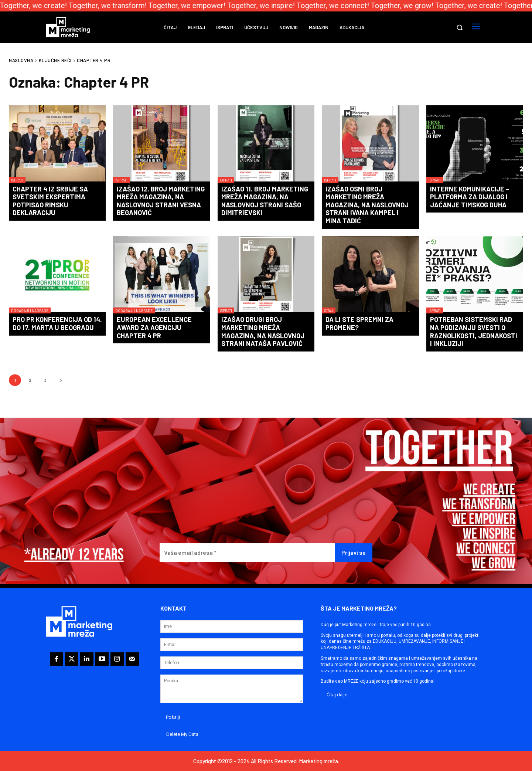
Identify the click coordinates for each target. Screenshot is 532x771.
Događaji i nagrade (30, 310)
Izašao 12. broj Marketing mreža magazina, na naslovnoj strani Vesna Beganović (161, 201)
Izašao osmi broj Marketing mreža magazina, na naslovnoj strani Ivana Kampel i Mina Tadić (367, 205)
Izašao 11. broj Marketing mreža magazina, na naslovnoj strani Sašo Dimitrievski (265, 201)
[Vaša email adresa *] (247, 553)
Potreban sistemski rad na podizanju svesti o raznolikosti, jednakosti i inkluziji (474, 331)
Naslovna (21, 60)
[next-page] (60, 380)
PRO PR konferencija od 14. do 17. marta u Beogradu (57, 323)
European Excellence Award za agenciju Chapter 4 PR (154, 327)
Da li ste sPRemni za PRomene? (359, 323)
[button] (460, 27)
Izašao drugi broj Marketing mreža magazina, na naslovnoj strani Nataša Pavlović (263, 331)
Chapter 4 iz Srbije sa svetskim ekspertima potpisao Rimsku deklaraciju (50, 201)
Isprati (17, 180)
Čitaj (329, 310)
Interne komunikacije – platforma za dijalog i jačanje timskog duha (470, 197)
